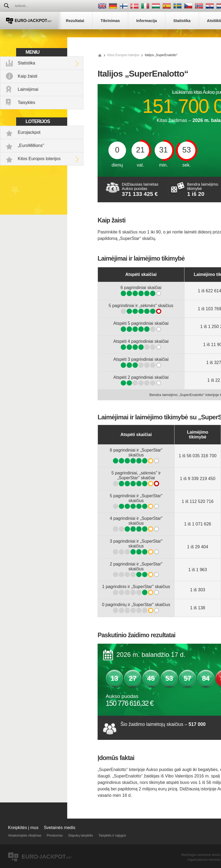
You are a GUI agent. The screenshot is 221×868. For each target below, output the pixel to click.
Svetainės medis (60, 828)
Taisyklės (26, 102)
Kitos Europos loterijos (39, 159)
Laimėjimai (28, 89)
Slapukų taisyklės (81, 835)
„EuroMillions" (31, 145)
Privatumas (55, 835)
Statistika (26, 63)
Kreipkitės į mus (23, 828)
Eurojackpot (29, 132)
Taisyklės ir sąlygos (112, 835)
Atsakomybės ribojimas (25, 835)
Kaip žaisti (28, 76)
